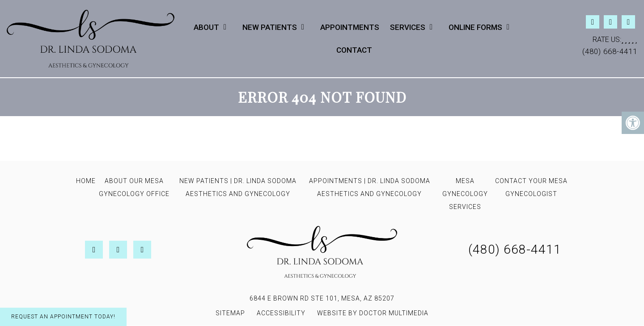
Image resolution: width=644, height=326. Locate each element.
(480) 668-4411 (610, 51)
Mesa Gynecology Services (465, 194)
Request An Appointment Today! (63, 317)
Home (86, 181)
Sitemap (230, 313)
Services (408, 27)
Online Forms (475, 27)
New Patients (270, 27)
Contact (354, 50)
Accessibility (281, 313)
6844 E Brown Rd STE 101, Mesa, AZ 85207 (322, 298)
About (206, 27)
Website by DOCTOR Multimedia (373, 313)
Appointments (350, 27)
